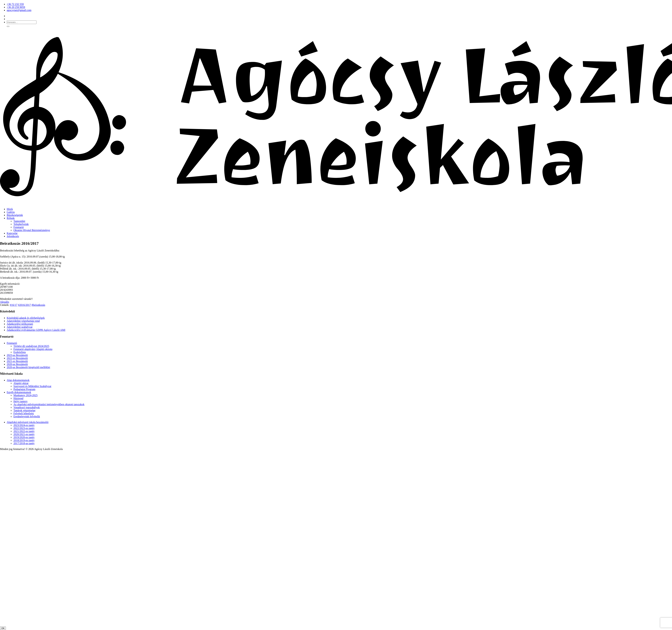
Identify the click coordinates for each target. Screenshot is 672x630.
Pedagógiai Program (24, 389)
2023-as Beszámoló (17, 355)
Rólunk (11, 218)
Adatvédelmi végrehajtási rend (23, 321)
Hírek (10, 209)
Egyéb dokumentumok (19, 392)
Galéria (11, 212)
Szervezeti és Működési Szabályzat (32, 386)
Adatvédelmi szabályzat (20, 327)
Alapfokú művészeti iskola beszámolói (28, 422)
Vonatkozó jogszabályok (27, 407)
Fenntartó (19, 227)
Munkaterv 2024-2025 (26, 395)
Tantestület (19, 221)
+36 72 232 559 (15, 4)
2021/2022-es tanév (24, 431)
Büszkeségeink (15, 215)
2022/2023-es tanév (24, 428)
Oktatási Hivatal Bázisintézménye (32, 230)
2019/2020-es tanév (24, 437)
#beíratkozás (38, 305)
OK (3, 628)
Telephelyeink (21, 224)
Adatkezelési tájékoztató (20, 324)
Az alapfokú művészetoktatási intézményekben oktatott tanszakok (49, 404)
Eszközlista (20, 352)
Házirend (18, 398)
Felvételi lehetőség (24, 413)
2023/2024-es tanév (24, 425)
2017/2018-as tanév (24, 443)
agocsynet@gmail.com (19, 10)
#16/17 (14, 305)
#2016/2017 (25, 305)
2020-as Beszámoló (17, 364)
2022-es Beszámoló (17, 358)
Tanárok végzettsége (24, 410)
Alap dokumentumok (18, 380)
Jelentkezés (13, 236)
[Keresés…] (22, 22)
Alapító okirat (21, 383)
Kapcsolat (12, 233)
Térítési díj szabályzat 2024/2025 (31, 346)
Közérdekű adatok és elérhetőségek (26, 318)
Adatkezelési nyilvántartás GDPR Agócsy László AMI (36, 330)
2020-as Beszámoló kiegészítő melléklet (28, 367)
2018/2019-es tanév (24, 440)
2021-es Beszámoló (17, 361)
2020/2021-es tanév (24, 434)
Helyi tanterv (20, 401)
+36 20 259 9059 (16, 7)
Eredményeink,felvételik (27, 416)
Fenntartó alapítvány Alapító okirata (33, 349)
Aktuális (5, 302)
